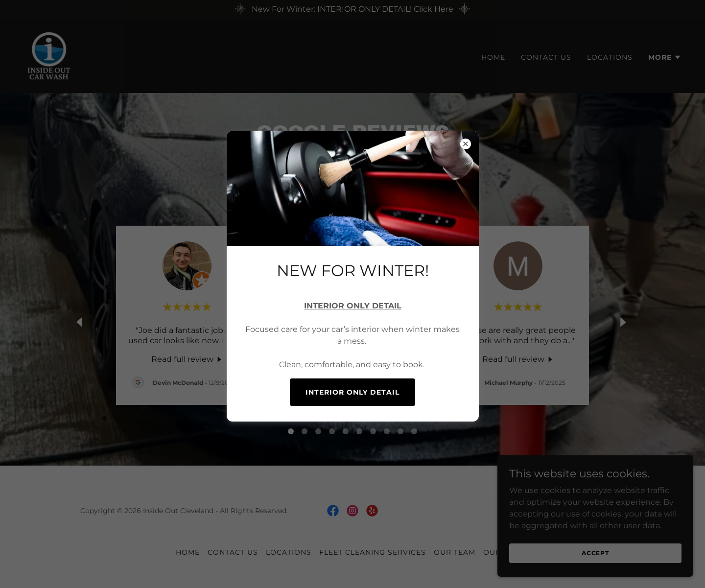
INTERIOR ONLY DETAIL (352, 392)
